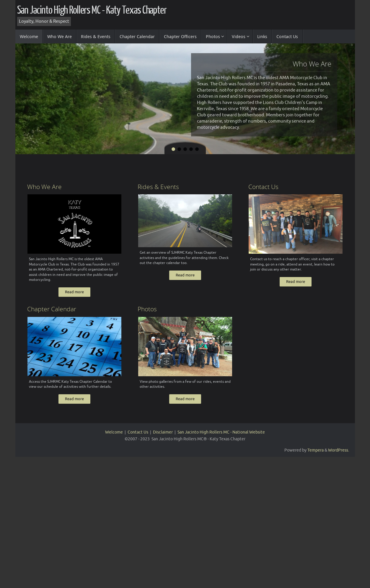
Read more (74, 295)
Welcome (114, 436)
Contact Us (138, 436)
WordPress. (339, 454)
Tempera (316, 454)
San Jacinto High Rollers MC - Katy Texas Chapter (92, 10)
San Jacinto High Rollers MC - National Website (221, 436)
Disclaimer (163, 436)
